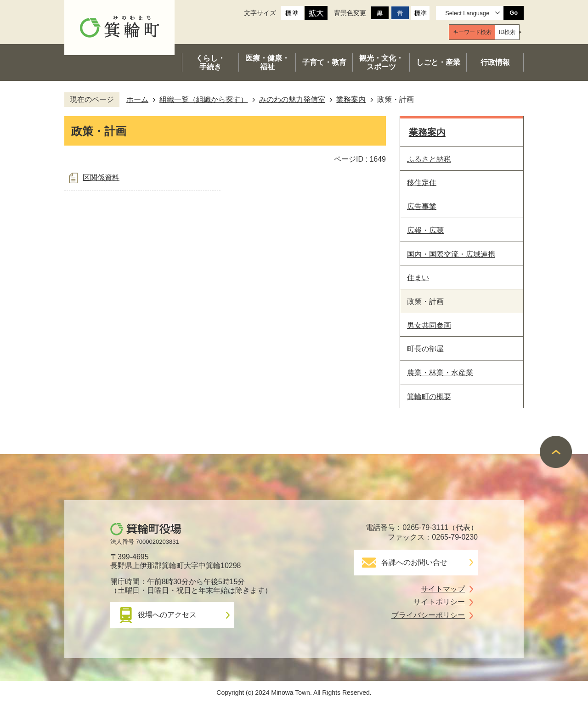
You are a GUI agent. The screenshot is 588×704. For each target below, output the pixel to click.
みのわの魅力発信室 (292, 99)
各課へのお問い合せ (414, 562)
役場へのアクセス (167, 615)
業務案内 (351, 99)
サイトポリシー (439, 602)
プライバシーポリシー (428, 615)
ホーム (137, 99)
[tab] (472, 32)
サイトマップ (443, 589)
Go (514, 13)
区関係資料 (101, 177)
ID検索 (507, 32)
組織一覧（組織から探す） (204, 99)
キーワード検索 (472, 32)
